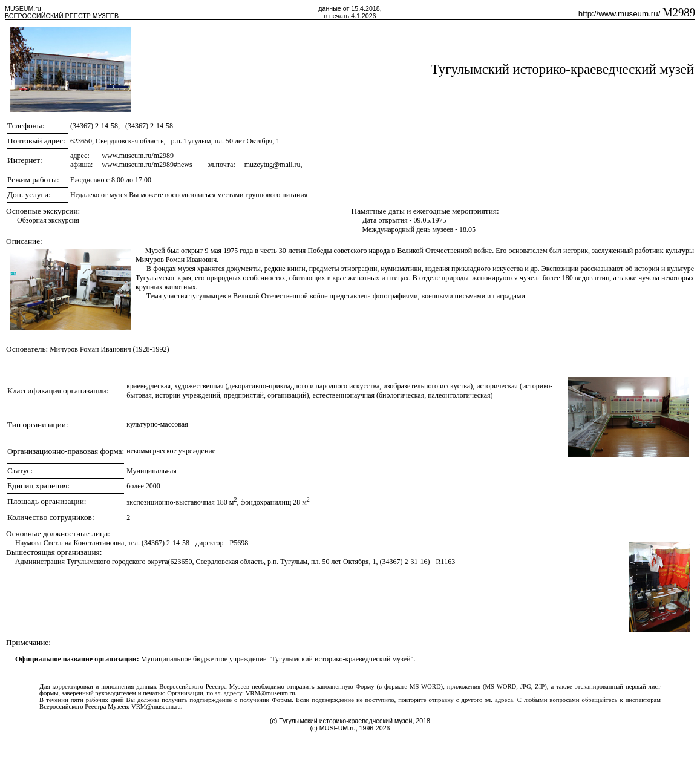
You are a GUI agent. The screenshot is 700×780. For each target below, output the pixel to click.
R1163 (446, 562)
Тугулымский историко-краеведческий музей (562, 69)
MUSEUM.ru (23, 8)
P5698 (239, 543)
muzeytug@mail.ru (273, 165)
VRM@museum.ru (270, 693)
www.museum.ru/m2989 (138, 156)
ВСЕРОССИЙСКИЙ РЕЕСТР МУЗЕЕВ (62, 16)
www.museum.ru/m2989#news (147, 165)
